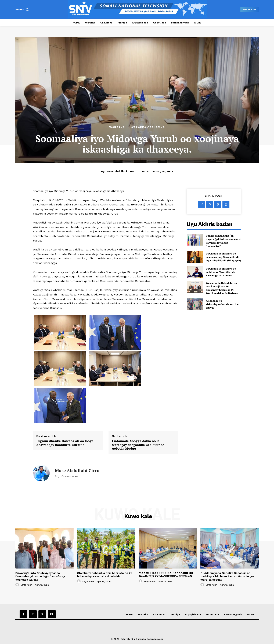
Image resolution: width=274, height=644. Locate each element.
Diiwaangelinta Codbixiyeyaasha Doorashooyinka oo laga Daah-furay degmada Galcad (40, 576)
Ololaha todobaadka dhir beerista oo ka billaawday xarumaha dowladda (105, 575)
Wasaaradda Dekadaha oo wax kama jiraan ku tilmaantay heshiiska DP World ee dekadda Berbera (222, 288)
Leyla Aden (26, 585)
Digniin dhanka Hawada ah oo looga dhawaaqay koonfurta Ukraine (65, 443)
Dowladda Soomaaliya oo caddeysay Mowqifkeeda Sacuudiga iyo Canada (221, 272)
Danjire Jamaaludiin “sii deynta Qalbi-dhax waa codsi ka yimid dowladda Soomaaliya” (223, 241)
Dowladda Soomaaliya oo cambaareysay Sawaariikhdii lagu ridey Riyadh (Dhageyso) (223, 257)
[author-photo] (18, 585)
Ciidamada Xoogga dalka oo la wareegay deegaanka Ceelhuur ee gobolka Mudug (138, 445)
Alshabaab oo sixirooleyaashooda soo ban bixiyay (223, 304)
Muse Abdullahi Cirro (120, 171)
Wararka (117, 127)
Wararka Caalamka (148, 127)
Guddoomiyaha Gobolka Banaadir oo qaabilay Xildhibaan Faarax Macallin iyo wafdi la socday (227, 576)
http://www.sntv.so (66, 476)
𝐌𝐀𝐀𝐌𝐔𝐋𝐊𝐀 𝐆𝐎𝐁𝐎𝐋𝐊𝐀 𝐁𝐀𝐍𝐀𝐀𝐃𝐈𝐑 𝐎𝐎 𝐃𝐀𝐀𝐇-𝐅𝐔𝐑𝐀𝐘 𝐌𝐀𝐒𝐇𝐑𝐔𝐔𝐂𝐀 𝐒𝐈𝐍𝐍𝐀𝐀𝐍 (166, 575)
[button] (23, 9)
